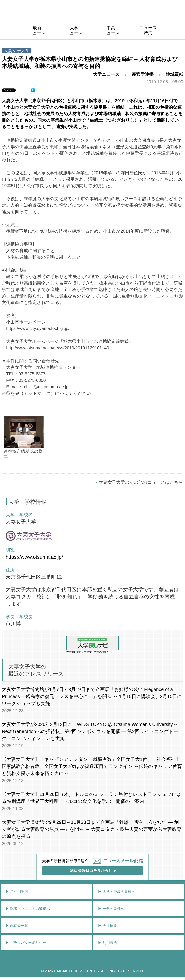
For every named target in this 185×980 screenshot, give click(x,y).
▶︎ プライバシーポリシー (26, 943)
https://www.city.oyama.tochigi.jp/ (38, 328)
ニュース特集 (148, 30)
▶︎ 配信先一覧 (17, 926)
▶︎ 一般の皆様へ (111, 909)
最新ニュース (37, 30)
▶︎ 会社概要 (107, 926)
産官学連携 (143, 74)
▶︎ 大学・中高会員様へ (117, 892)
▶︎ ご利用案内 (17, 892)
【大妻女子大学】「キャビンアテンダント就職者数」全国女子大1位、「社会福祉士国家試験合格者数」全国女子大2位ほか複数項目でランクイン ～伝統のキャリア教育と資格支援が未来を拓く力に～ (92, 766)
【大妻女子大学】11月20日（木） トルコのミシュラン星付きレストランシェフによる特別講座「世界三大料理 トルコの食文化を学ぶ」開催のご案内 (92, 798)
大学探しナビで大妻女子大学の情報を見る (92, 645)
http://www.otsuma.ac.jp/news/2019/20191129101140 (58, 348)
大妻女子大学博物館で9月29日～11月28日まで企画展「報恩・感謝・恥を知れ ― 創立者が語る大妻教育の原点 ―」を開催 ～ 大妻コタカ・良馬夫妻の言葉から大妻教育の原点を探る (92, 829)
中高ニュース (111, 30)
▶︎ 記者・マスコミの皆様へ (28, 909)
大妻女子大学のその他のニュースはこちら (141, 482)
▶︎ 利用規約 (107, 943)
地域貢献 (175, 74)
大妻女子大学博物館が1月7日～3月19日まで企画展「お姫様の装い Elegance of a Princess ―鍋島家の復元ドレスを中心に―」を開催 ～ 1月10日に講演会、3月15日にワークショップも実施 (92, 696)
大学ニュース (74, 30)
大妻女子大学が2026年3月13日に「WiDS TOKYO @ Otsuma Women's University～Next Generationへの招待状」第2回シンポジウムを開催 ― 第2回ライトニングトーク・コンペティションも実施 (90, 731)
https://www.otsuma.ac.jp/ (34, 557)
